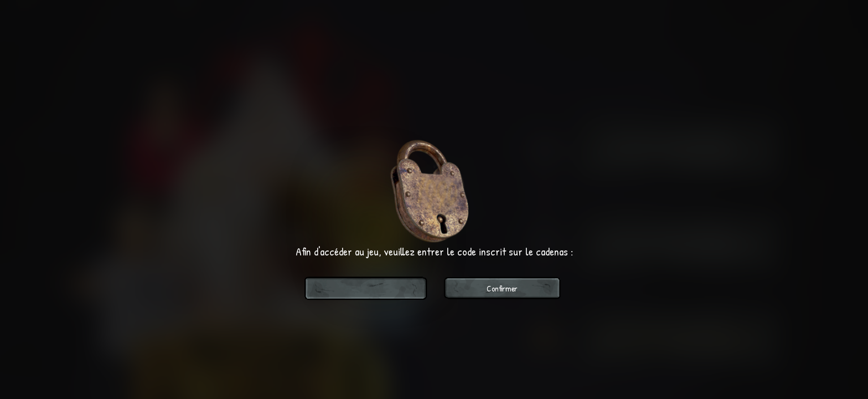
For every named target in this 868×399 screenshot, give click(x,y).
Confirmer (502, 288)
